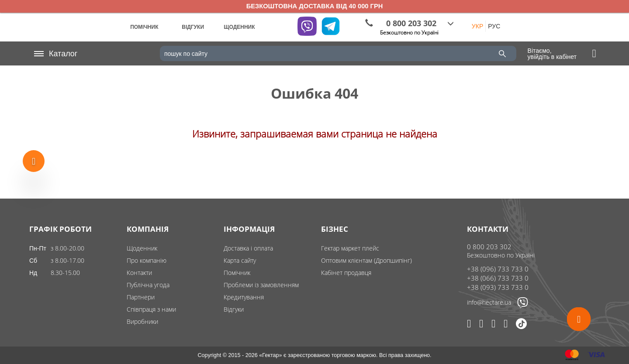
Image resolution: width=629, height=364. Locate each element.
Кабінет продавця (346, 273)
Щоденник (142, 248)
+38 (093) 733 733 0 (498, 287)
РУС (494, 26)
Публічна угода (148, 285)
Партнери (141, 297)
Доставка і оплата (248, 248)
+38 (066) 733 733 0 (498, 278)
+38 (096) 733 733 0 (498, 269)
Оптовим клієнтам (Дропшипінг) (366, 260)
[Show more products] (34, 161)
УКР (477, 26)
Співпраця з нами (151, 309)
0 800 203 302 (489, 247)
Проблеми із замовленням (261, 285)
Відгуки (234, 309)
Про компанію (147, 260)
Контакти (139, 273)
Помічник (237, 273)
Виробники (142, 321)
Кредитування (244, 297)
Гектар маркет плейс (350, 248)
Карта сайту (240, 260)
